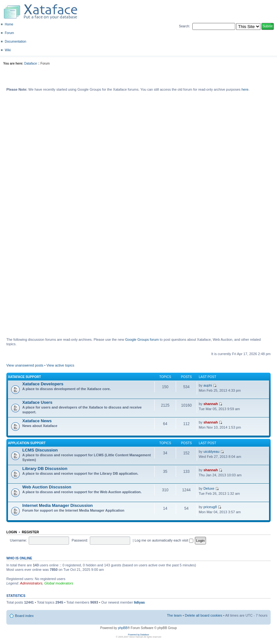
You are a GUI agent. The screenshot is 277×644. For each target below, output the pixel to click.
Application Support (27, 443)
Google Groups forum (142, 339)
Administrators (31, 583)
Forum (9, 33)
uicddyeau (211, 451)
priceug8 (210, 507)
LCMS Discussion (40, 450)
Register (31, 532)
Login (12, 532)
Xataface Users (37, 402)
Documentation (15, 42)
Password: (80, 540)
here (245, 89)
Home (9, 24)
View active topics (60, 365)
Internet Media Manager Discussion (57, 505)
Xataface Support (25, 377)
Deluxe (209, 488)
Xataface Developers (43, 384)
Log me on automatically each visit (164, 540)
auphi (208, 385)
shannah (211, 404)
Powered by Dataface (138, 635)
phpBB (123, 628)
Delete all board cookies (204, 615)
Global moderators (59, 583)
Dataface (31, 63)
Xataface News (37, 421)
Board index (24, 616)
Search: (184, 26)
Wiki (8, 50)
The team (174, 615)
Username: (18, 540)
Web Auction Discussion (47, 487)
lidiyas (139, 602)
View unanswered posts (25, 365)
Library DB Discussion (45, 469)
